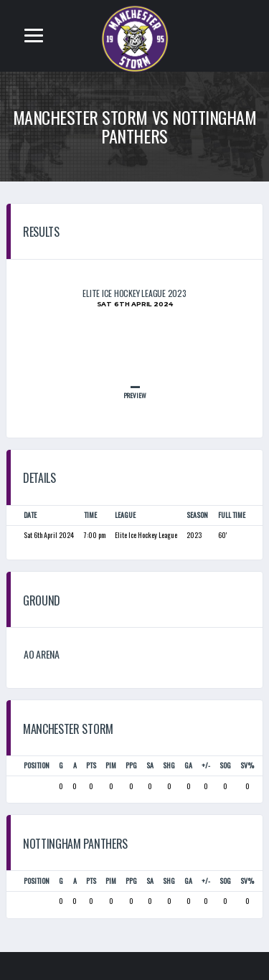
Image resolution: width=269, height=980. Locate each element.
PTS (91, 765)
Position (37, 765)
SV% (247, 765)
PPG (131, 765)
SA (150, 765)
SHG (169, 765)
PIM (111, 765)
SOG (225, 765)
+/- (206, 765)
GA (188, 765)
